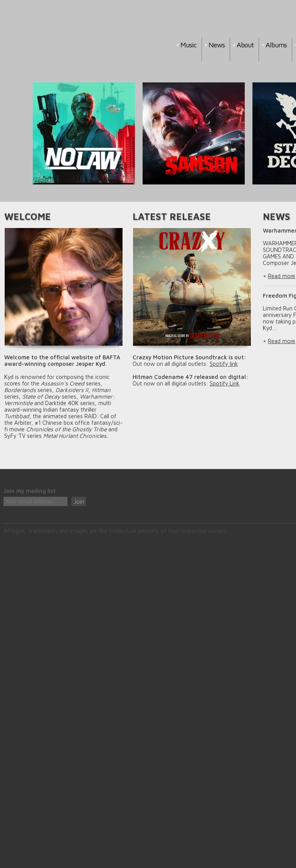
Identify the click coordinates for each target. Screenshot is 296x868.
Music (188, 45)
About (245, 45)
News (217, 45)
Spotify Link (225, 383)
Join (79, 502)
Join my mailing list (30, 491)
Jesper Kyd (77, 45)
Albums (276, 45)
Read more (282, 276)
